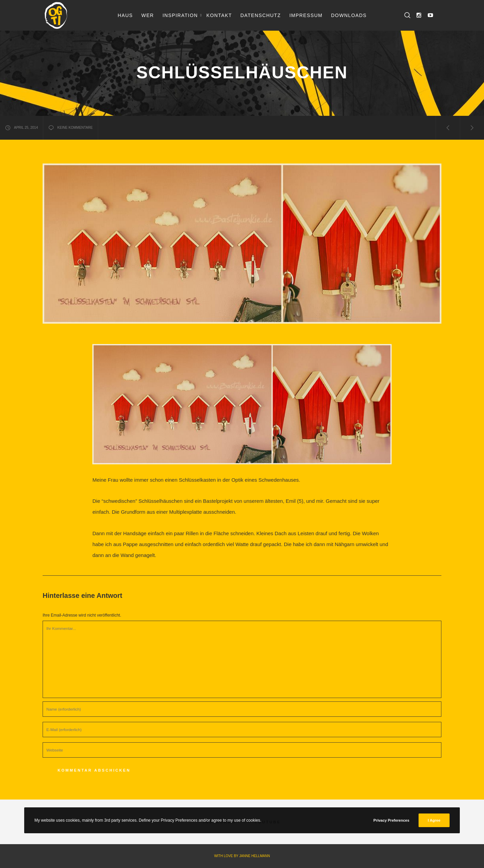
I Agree (434, 820)
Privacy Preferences (391, 820)
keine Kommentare (71, 128)
